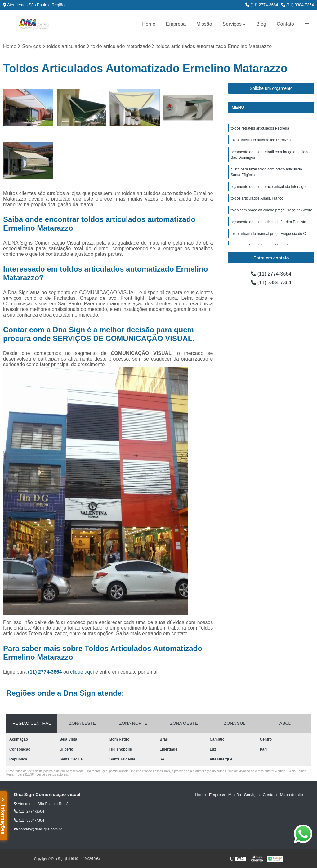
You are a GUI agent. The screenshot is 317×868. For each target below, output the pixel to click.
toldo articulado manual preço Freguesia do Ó (268, 234)
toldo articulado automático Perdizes (260, 140)
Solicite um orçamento (271, 88)
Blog (261, 24)
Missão (204, 24)
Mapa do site (291, 795)
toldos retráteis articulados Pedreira (260, 128)
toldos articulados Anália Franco (257, 198)
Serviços (232, 24)
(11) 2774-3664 (262, 5)
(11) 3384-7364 (297, 5)
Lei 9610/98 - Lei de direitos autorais (43, 775)
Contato (285, 24)
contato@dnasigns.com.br (38, 829)
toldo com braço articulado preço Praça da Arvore (271, 210)
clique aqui (82, 672)
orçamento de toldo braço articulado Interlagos (269, 187)
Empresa (176, 24)
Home (149, 24)
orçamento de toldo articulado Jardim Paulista (268, 222)
